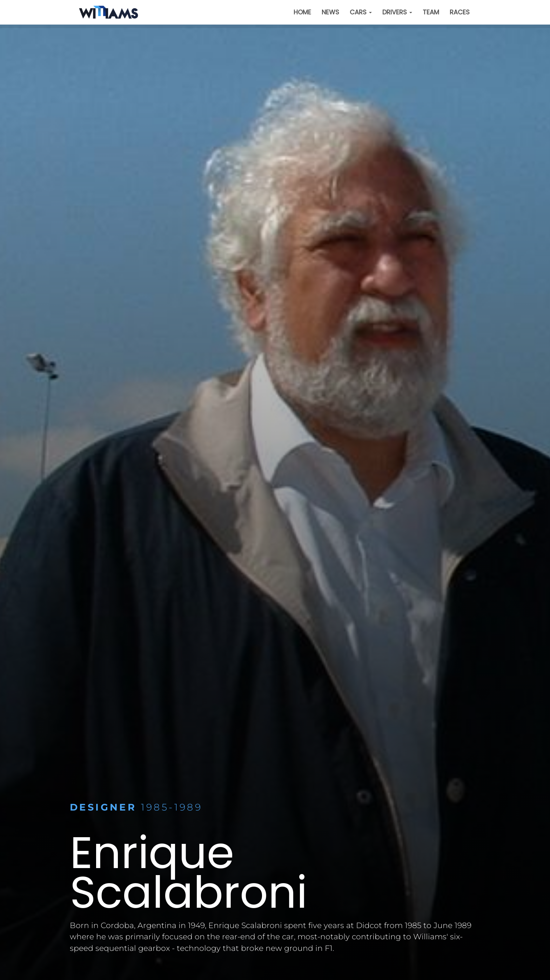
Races (460, 12)
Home (302, 12)
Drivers (397, 12)
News (330, 12)
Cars (361, 12)
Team (431, 12)
